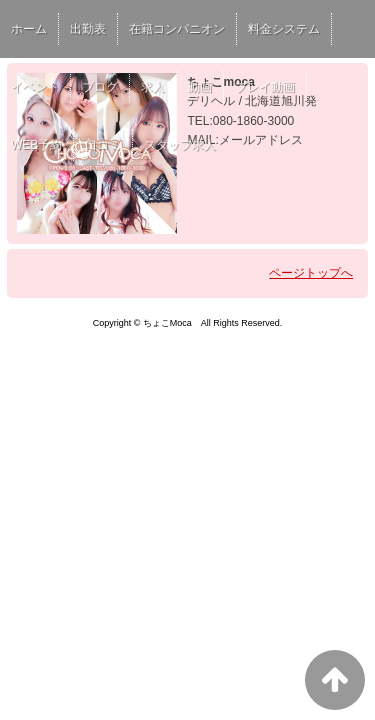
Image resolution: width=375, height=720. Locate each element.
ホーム (29, 29)
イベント (35, 87)
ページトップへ (311, 273)
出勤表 (88, 29)
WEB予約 (36, 145)
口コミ (103, 145)
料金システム (284, 29)
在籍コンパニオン (177, 29)
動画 (200, 87)
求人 (153, 87)
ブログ (100, 87)
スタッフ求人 (180, 145)
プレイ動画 (265, 87)
